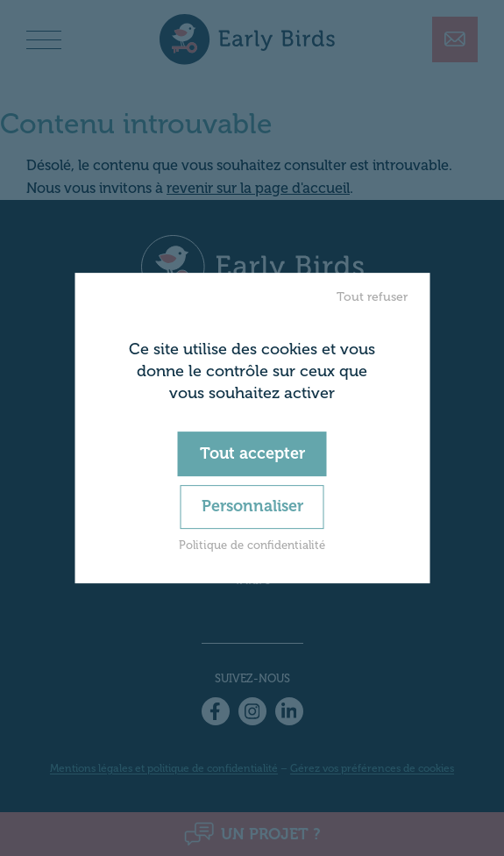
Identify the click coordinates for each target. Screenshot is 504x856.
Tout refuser (372, 297)
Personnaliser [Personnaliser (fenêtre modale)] (252, 506)
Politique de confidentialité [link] (252, 545)
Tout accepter (252, 453)
